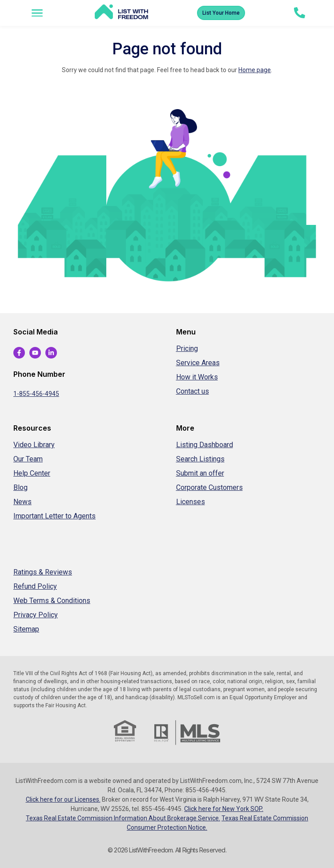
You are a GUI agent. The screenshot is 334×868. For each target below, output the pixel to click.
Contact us (193, 391)
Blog (20, 487)
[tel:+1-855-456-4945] (300, 13)
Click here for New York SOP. (224, 809)
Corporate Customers (209, 487)
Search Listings (200, 459)
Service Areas (198, 363)
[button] (37, 13)
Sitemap (26, 629)
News (22, 502)
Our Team (28, 459)
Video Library (34, 445)
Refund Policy (35, 586)
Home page (255, 70)
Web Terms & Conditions (52, 601)
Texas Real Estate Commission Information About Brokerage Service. (123, 818)
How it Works (197, 377)
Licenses (191, 502)
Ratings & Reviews (43, 572)
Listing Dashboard (205, 445)
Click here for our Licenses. (63, 799)
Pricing (187, 348)
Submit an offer (200, 473)
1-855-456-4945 (36, 394)
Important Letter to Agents (54, 516)
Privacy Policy (36, 615)
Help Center (32, 473)
